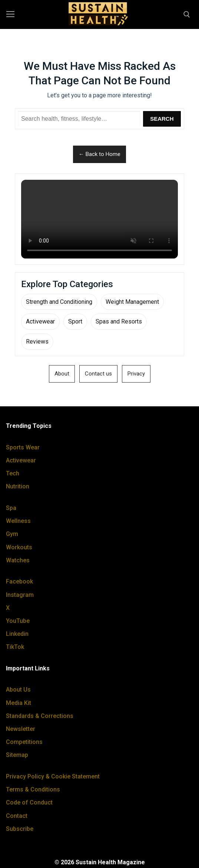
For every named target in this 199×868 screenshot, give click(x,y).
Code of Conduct (29, 802)
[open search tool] (187, 14)
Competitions (24, 742)
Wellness (18, 521)
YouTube (18, 621)
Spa (11, 508)
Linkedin (17, 634)
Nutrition (18, 486)
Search (162, 119)
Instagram (20, 595)
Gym (12, 534)
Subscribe (20, 829)
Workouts (19, 547)
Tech (13, 473)
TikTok (15, 647)
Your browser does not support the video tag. (99, 219)
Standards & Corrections (40, 716)
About (62, 374)
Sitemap (17, 755)
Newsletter (21, 729)
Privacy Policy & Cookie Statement (53, 776)
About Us (18, 690)
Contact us (98, 374)
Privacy (136, 374)
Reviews (37, 342)
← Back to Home (99, 154)
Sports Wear (23, 447)
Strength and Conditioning (59, 302)
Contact (17, 816)
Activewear (40, 321)
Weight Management (132, 302)
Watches (18, 560)
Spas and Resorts (119, 321)
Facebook (19, 581)
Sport (75, 321)
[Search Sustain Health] (79, 119)
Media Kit (19, 703)
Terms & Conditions (33, 789)
